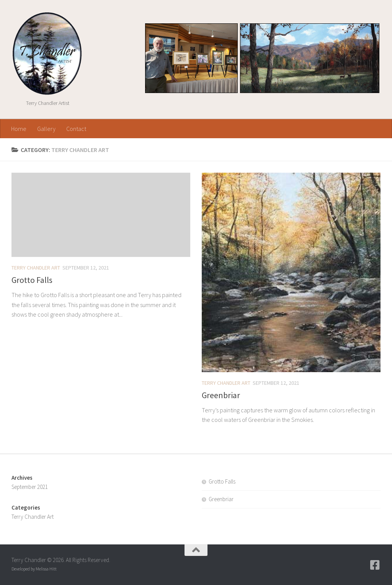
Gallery (46, 129)
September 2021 (30, 487)
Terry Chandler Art (36, 268)
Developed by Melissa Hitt (34, 569)
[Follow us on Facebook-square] (375, 565)
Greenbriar (221, 395)
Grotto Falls (32, 280)
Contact (76, 129)
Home (19, 129)
